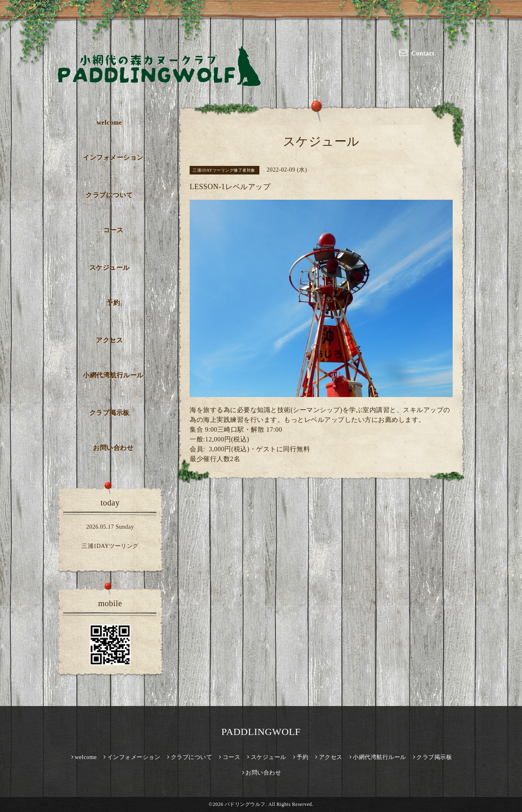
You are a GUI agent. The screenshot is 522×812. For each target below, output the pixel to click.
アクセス (109, 340)
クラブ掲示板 (109, 413)
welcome (109, 122)
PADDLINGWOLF (261, 732)
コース (113, 230)
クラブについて (109, 195)
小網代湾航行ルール (113, 375)
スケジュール (109, 268)
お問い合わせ (113, 448)
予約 (113, 303)
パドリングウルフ (245, 804)
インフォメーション (113, 158)
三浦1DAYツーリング (110, 546)
